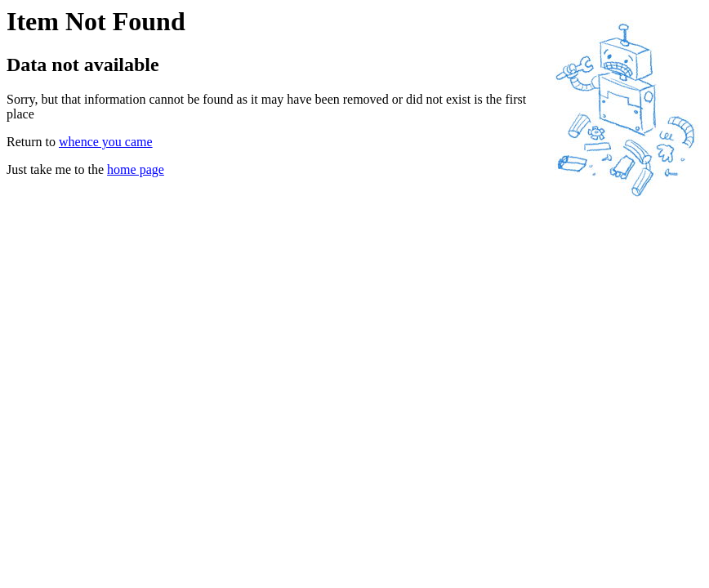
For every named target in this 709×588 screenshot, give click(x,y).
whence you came (106, 142)
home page (136, 169)
